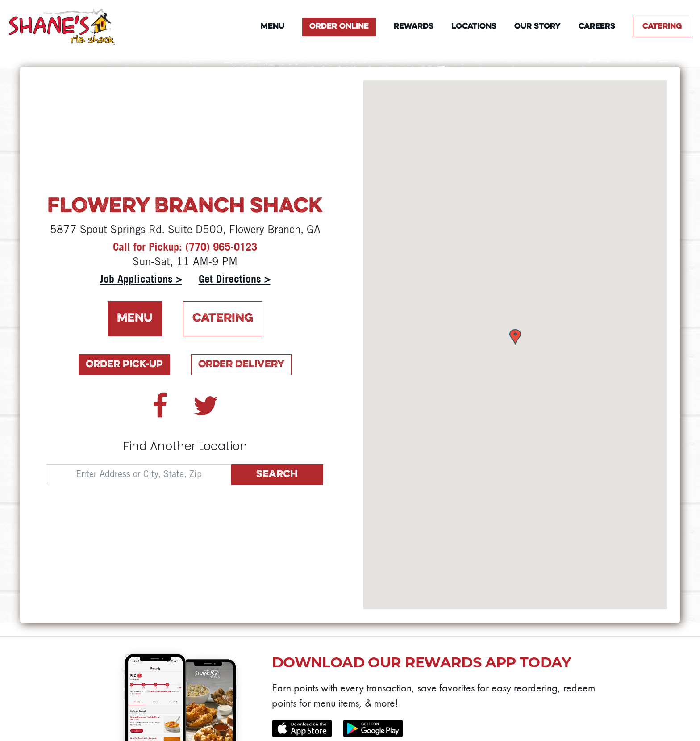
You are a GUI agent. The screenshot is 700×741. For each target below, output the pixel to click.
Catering (662, 27)
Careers (597, 27)
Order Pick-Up (124, 365)
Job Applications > (141, 279)
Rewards (414, 27)
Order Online (339, 27)
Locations (474, 27)
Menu (273, 27)
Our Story (537, 27)
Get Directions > (235, 279)
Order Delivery (241, 365)
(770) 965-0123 (221, 247)
